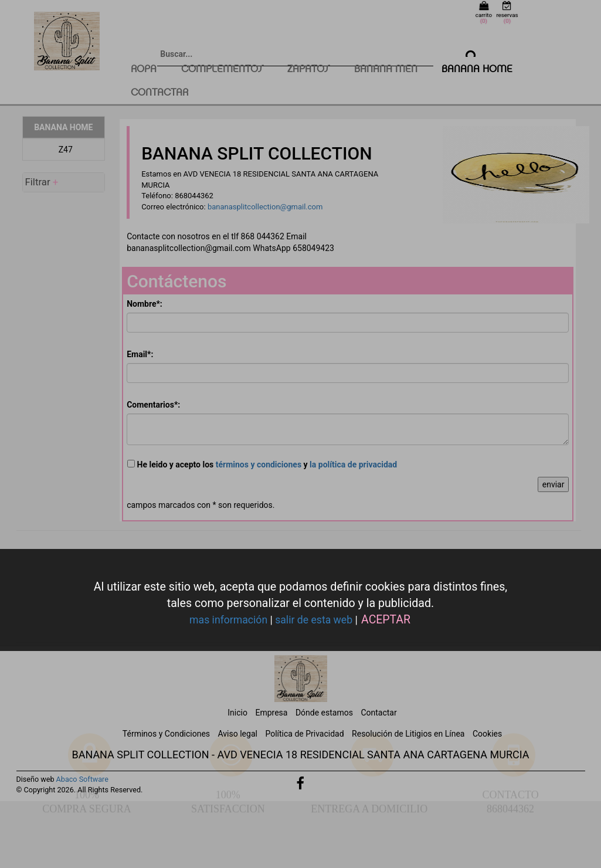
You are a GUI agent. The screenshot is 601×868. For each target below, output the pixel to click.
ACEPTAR (386, 620)
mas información (228, 620)
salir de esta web (314, 620)
